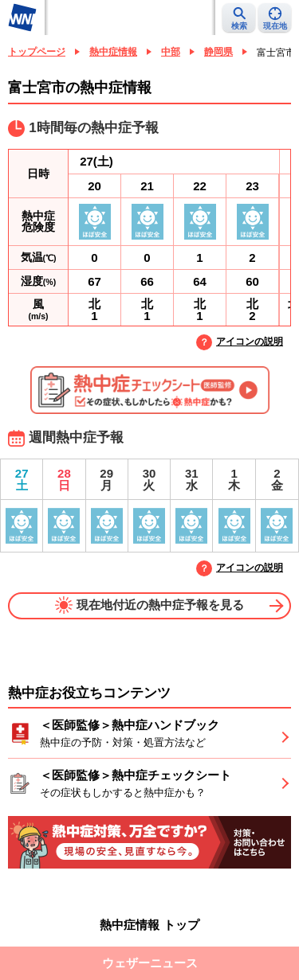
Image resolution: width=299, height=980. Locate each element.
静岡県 (218, 52)
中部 (171, 52)
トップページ (37, 52)
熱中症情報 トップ (149, 925)
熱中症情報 (113, 52)
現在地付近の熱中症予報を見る (149, 605)
